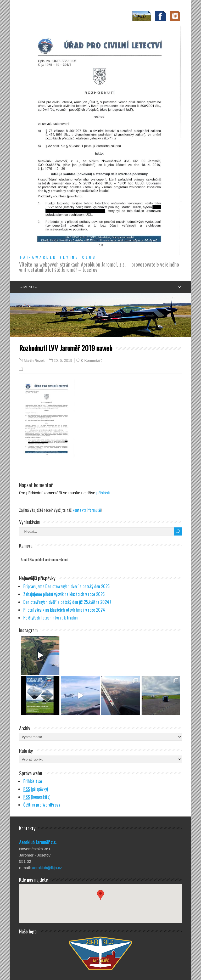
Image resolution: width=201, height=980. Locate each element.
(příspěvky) (36, 789)
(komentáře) (37, 797)
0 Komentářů (92, 361)
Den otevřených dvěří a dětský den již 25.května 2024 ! (67, 602)
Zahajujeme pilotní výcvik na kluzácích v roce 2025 (64, 594)
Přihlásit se (33, 781)
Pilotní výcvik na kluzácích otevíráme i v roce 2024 (64, 610)
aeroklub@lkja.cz (47, 868)
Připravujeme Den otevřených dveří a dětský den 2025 (66, 586)
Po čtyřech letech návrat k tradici (51, 618)
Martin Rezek (34, 361)
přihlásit (103, 493)
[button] (100, 899)
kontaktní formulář (87, 510)
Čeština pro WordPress (42, 805)
